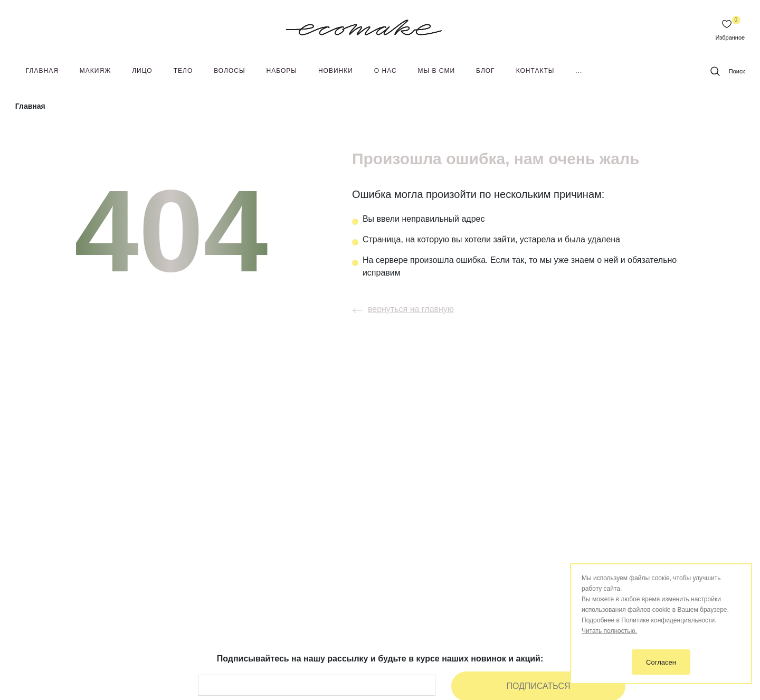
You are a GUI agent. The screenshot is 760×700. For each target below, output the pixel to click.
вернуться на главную (400, 309)
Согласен (661, 662)
